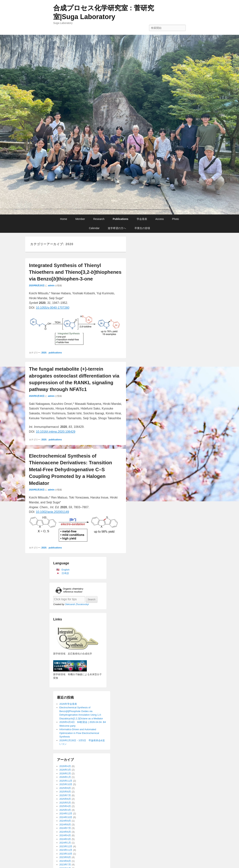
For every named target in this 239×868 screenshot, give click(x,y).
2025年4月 (65, 806)
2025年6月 (65, 799)
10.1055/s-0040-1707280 (53, 308)
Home (64, 219)
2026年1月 (65, 777)
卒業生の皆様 (142, 228)
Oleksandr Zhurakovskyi (77, 604)
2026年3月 (65, 770)
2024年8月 (65, 825)
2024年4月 (65, 835)
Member (80, 219)
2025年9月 (65, 788)
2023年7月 (65, 865)
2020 (44, 353)
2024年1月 (65, 843)
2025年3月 (65, 810)
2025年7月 (65, 795)
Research (99, 219)
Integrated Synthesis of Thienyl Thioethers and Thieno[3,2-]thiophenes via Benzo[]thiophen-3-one (75, 272)
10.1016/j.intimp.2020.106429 (56, 432)
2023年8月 (65, 861)
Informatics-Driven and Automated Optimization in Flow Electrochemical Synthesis (79, 733)
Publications (121, 219)
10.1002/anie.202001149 (52, 512)
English (66, 570)
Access (160, 219)
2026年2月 (65, 773)
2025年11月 (66, 781)
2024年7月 (65, 828)
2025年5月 (65, 803)
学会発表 (142, 219)
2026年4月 (65, 766)
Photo (176, 219)
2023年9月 (65, 857)
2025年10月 (66, 784)
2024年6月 (65, 832)
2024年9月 (65, 821)
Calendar (94, 228)
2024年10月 (66, 817)
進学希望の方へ (117, 228)
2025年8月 (65, 792)
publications (55, 353)
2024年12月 (66, 813)
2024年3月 (65, 839)
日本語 (65, 573)
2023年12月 (66, 846)
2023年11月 (66, 850)
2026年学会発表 (68, 704)
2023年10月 (66, 854)
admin (51, 286)
